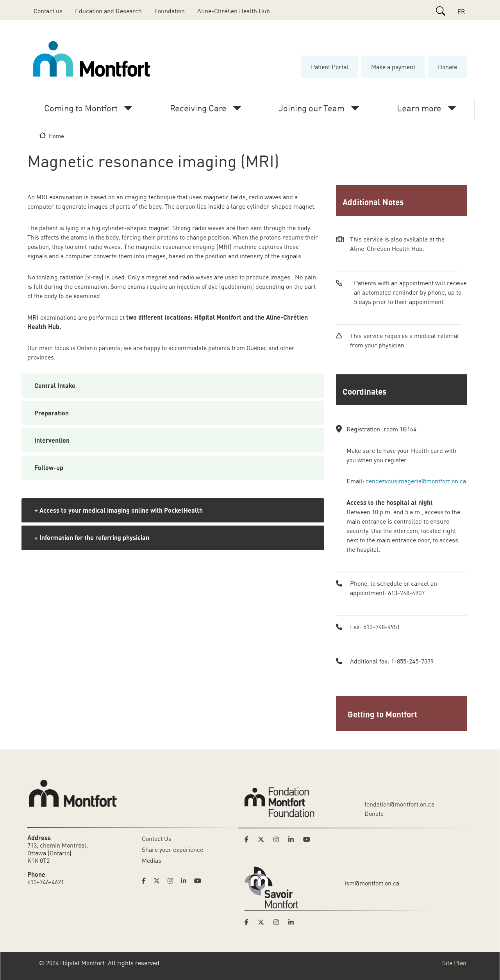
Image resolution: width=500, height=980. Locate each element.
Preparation (52, 413)
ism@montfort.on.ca (372, 883)
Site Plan (454, 963)
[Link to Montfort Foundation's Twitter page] (263, 839)
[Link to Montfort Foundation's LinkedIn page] (293, 839)
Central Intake (55, 385)
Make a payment (393, 67)
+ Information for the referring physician (92, 537)
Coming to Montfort (81, 108)
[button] (402, 714)
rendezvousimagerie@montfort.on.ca (416, 481)
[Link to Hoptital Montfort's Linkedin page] (186, 881)
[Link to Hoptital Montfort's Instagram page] (173, 881)
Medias (152, 860)
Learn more (419, 108)
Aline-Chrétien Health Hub (234, 11)
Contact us (48, 11)
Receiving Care (198, 108)
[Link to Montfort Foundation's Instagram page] (279, 839)
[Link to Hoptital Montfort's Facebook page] (146, 881)
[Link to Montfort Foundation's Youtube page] (307, 839)
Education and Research (108, 11)
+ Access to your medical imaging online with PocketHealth (119, 510)
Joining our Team (312, 108)
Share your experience (172, 849)
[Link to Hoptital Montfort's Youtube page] (198, 881)
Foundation (170, 11)
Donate (447, 67)
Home (56, 136)
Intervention (52, 440)
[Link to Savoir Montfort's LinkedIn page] (293, 922)
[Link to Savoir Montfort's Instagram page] (279, 922)
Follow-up (49, 468)
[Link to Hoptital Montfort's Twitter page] (159, 881)
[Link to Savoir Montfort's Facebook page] (249, 922)
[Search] (441, 11)
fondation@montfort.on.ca (399, 804)
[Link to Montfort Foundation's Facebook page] (249, 839)
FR (461, 11)
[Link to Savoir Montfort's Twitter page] (263, 922)
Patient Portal (330, 67)
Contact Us (157, 839)
